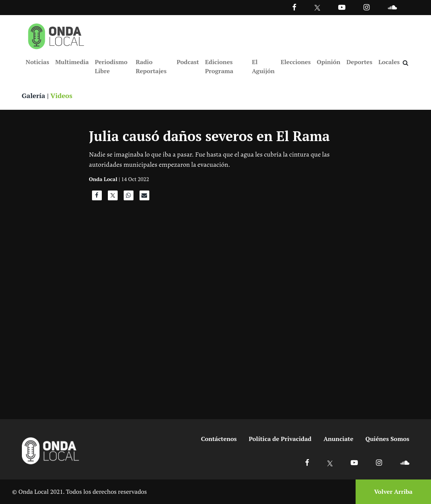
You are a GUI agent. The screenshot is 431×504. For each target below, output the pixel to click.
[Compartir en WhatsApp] (129, 197)
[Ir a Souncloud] (392, 7)
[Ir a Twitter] (317, 8)
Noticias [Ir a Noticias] (37, 62)
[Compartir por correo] (144, 197)
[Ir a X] (330, 462)
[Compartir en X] (113, 197)
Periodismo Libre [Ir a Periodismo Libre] (111, 66)
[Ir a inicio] (56, 35)
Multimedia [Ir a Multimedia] (72, 62)
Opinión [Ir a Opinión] (329, 62)
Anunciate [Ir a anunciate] (338, 439)
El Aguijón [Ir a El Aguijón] (263, 66)
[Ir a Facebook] (307, 462)
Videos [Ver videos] (61, 95)
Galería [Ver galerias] (34, 95)
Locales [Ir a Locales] (389, 62)
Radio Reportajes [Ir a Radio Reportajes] (151, 66)
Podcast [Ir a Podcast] (188, 62)
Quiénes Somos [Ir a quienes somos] (387, 439)
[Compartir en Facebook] (97, 197)
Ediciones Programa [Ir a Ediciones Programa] (219, 66)
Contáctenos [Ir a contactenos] (219, 439)
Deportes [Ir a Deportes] (360, 62)
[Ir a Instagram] (367, 7)
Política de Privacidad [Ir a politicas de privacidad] (280, 439)
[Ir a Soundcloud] (405, 462)
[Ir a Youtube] (342, 7)
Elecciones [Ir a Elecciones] (296, 62)
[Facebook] (294, 7)
